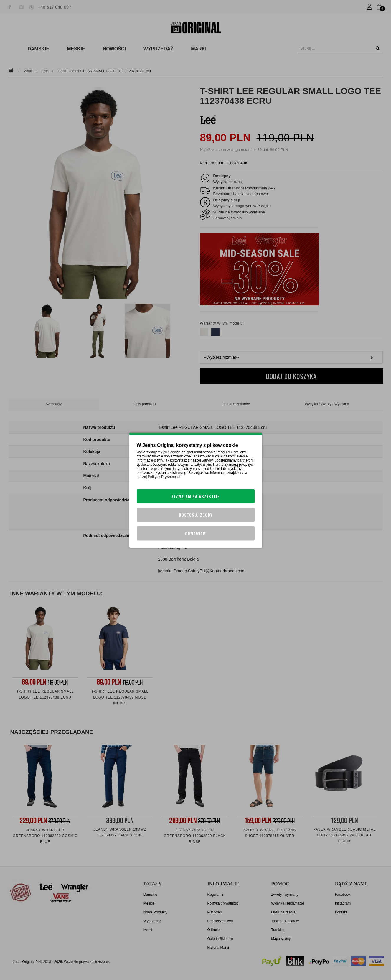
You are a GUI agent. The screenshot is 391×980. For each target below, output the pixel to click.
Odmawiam (196, 533)
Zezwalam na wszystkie (196, 496)
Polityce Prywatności (164, 477)
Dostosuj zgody (196, 515)
